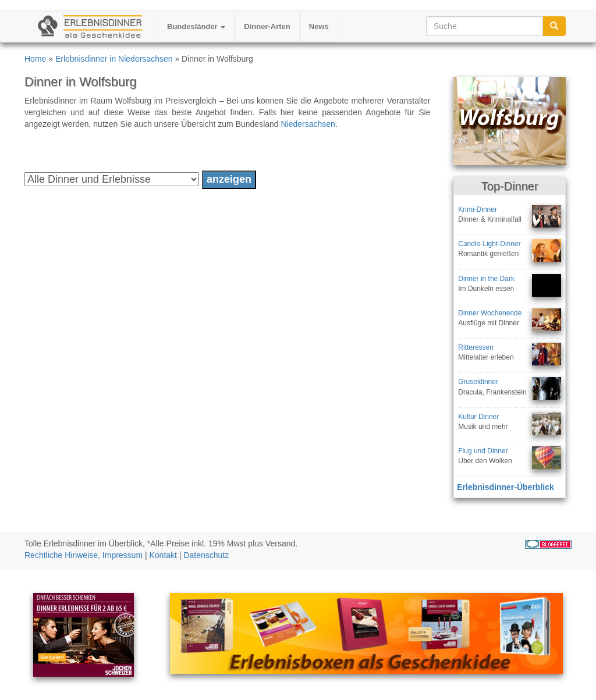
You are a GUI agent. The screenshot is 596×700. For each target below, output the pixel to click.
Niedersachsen (308, 124)
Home (35, 59)
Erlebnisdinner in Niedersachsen (114, 59)
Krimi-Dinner (478, 209)
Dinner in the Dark (486, 279)
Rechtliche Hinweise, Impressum (84, 555)
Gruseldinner (478, 382)
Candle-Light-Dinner (489, 244)
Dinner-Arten (267, 26)
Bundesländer (196, 26)
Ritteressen (476, 347)
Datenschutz (206, 555)
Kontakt (163, 555)
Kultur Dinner (478, 417)
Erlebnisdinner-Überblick (505, 487)
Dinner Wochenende (490, 313)
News (319, 26)
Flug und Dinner (483, 451)
